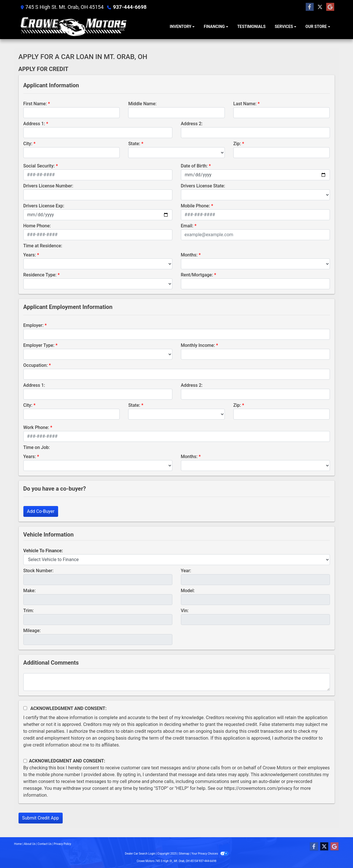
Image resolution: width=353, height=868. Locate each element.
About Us (30, 844)
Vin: (185, 611)
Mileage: (32, 631)
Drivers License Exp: (44, 206)
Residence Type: (40, 275)
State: (134, 144)
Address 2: (192, 124)
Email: (187, 226)
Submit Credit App (41, 818)
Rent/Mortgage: (197, 275)
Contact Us (45, 844)
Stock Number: (38, 571)
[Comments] (177, 682)
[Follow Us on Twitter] (320, 7)
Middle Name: (142, 104)
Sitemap (184, 854)
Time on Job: (37, 447)
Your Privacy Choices (210, 854)
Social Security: (39, 166)
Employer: (33, 325)
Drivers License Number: (48, 186)
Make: (30, 591)
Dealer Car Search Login (140, 854)
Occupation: (36, 365)
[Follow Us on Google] (330, 7)
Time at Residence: (43, 246)
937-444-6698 (130, 7)
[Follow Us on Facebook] (310, 7)
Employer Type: (39, 345)
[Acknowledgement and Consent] (25, 708)
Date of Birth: (194, 166)
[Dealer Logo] (74, 27)
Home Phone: (37, 226)
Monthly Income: (198, 345)
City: (28, 144)
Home (18, 844)
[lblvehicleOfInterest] (177, 560)
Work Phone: (36, 427)
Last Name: (245, 104)
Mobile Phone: (196, 206)
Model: (188, 591)
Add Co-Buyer (41, 511)
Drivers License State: (203, 186)
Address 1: (34, 124)
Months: (189, 255)
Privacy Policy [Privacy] (63, 844)
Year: (186, 571)
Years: (30, 255)
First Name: (35, 104)
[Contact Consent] (25, 761)
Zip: (237, 144)
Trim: (29, 611)
